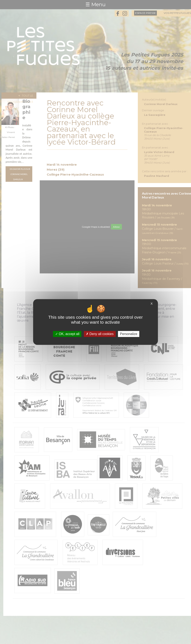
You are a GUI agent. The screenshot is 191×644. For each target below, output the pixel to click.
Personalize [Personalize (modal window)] (129, 334)
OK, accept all (67, 334)
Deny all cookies (100, 334)
